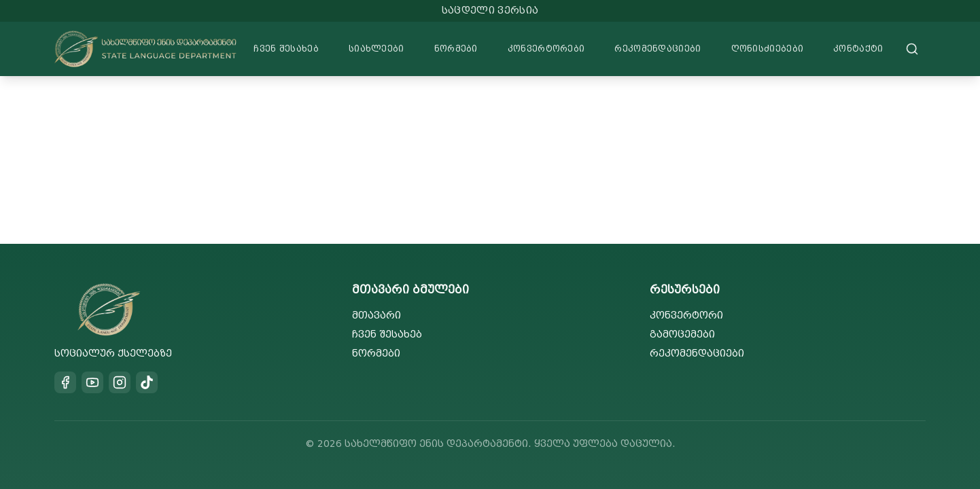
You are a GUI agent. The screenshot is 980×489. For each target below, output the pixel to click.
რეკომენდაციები (658, 49)
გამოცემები (682, 334)
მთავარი (377, 315)
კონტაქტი (858, 49)
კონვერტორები (546, 49)
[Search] (912, 49)
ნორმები (456, 49)
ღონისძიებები (768, 49)
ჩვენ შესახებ (286, 49)
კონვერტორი (686, 315)
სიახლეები (377, 49)
